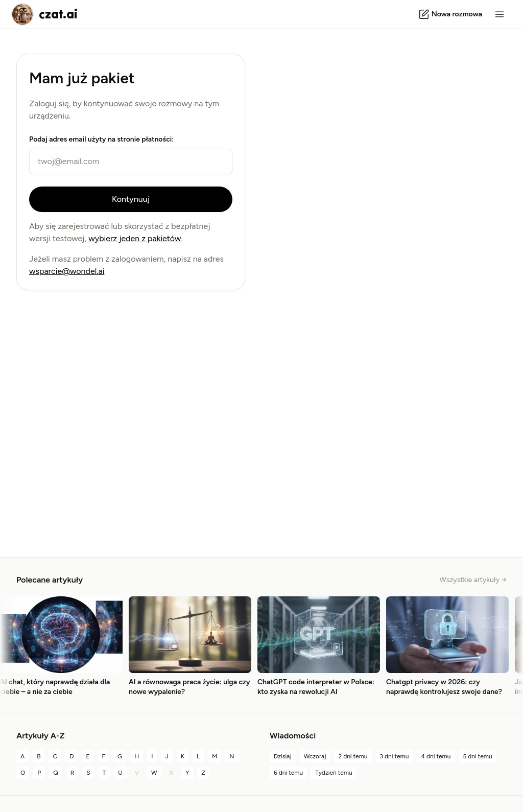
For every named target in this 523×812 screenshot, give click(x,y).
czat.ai (58, 14)
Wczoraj (315, 756)
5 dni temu (477, 756)
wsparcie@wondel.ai (67, 271)
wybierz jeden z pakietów (135, 238)
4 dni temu (436, 756)
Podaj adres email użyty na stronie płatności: (101, 139)
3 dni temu (395, 756)
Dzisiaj (283, 756)
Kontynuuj (131, 199)
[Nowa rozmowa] (450, 14)
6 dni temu (288, 773)
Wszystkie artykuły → (473, 580)
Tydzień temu (334, 773)
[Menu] (500, 14)
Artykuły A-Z (41, 736)
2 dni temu (353, 756)
